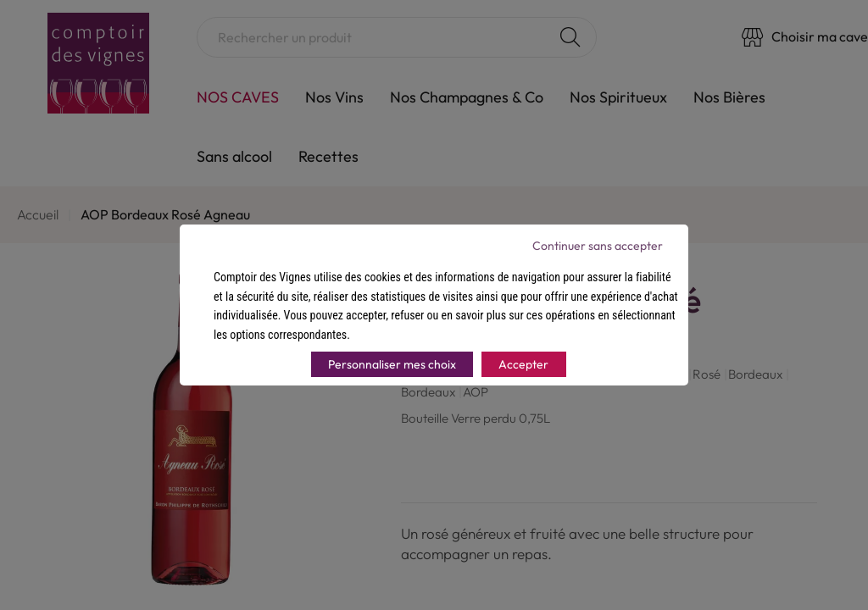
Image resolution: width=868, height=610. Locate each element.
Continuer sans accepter (598, 246)
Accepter (523, 364)
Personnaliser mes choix (392, 364)
